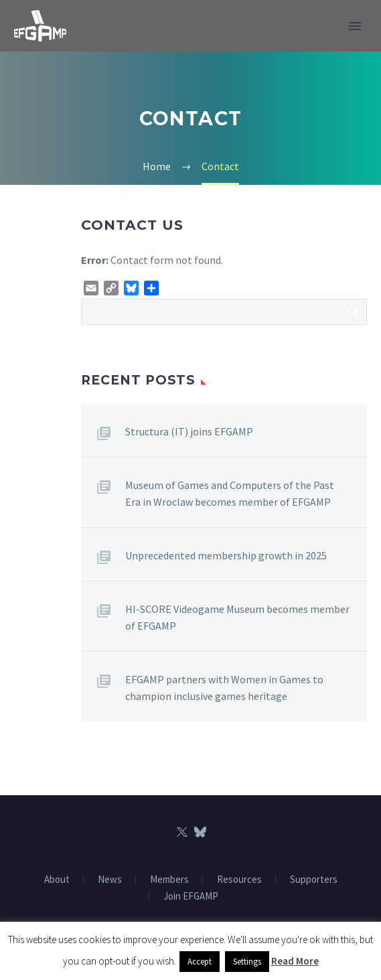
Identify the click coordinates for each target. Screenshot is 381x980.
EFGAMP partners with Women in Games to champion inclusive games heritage (224, 688)
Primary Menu (355, 26)
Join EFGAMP (191, 897)
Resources (239, 880)
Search (353, 311)
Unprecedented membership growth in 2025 (226, 555)
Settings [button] (247, 962)
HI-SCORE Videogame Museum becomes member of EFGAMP (237, 617)
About (57, 880)
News (110, 880)
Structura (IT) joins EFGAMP (189, 431)
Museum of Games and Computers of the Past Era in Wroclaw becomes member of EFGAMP (230, 493)
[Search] (224, 312)
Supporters (314, 880)
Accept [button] (200, 962)
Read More (295, 961)
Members (169, 880)
